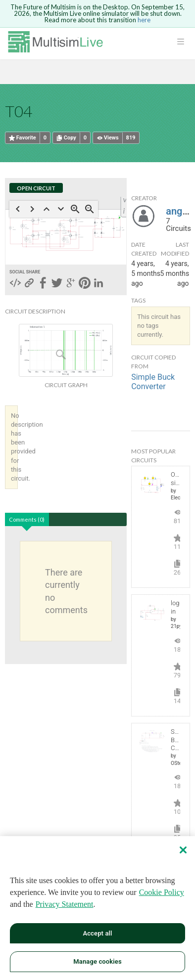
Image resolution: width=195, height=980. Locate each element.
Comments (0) (27, 519)
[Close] (183, 850)
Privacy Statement (65, 904)
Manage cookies (97, 961)
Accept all (97, 933)
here (144, 20)
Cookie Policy (162, 892)
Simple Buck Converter (153, 382)
